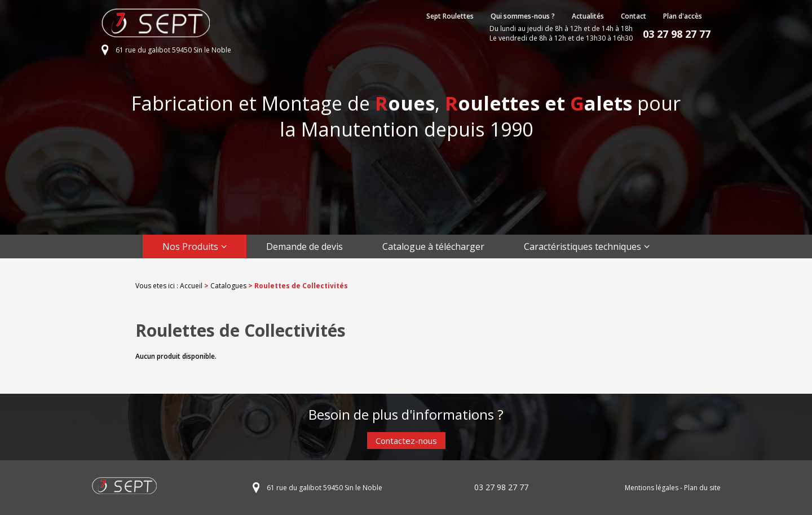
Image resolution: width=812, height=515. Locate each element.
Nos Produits (190, 247)
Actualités (588, 16)
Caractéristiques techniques (582, 247)
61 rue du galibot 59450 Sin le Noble (173, 50)
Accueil (191, 286)
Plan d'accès (683, 16)
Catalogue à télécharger (433, 247)
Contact (634, 16)
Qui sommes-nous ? (523, 16)
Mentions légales (652, 488)
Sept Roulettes (450, 16)
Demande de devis (304, 247)
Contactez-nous (406, 441)
